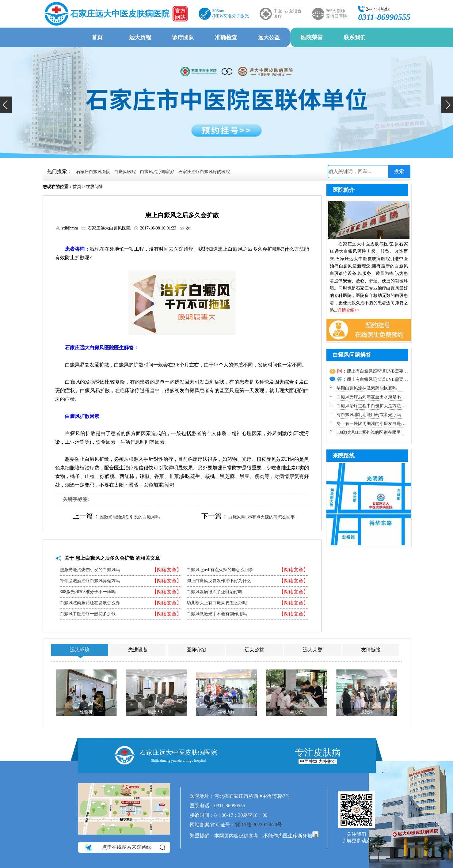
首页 (97, 37)
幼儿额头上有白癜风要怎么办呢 (217, 603)
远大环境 (80, 650)
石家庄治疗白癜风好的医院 (204, 172)
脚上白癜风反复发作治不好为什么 (219, 581)
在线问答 (94, 187)
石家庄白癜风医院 (93, 172)
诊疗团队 (183, 37)
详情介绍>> (348, 310)
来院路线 (344, 456)
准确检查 (226, 37)
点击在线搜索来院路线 (125, 847)
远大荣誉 (313, 650)
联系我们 (355, 37)
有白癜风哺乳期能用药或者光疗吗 (369, 415)
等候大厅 (226, 712)
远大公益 (269, 37)
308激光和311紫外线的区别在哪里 (369, 432)
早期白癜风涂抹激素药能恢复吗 (367, 388)
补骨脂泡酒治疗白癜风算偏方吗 (90, 581)
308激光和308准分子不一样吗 (88, 592)
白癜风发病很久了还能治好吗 (215, 592)
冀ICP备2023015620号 (259, 825)
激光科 (367, 712)
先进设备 (138, 650)
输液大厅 (156, 712)
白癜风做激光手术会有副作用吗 (217, 614)
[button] (6, 105)
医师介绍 (196, 650)
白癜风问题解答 (352, 355)
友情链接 (371, 650)
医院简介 (344, 190)
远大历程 (140, 37)
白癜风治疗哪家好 (157, 172)
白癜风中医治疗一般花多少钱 (88, 614)
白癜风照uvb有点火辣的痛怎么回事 (262, 517)
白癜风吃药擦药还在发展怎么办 (90, 603)
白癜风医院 (125, 172)
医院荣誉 (312, 37)
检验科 (86, 712)
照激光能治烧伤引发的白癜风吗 (130, 517)
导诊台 (297, 712)
